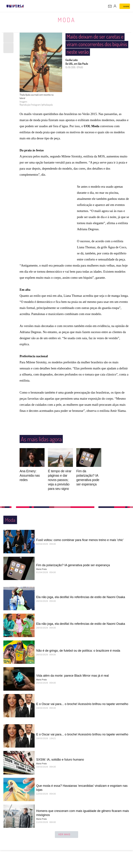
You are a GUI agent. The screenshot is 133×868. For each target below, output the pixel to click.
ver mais (67, 835)
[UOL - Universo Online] (26, 6)
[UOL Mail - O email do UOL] (110, 6)
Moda (66, 20)
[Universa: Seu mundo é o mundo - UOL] (15, 6)
